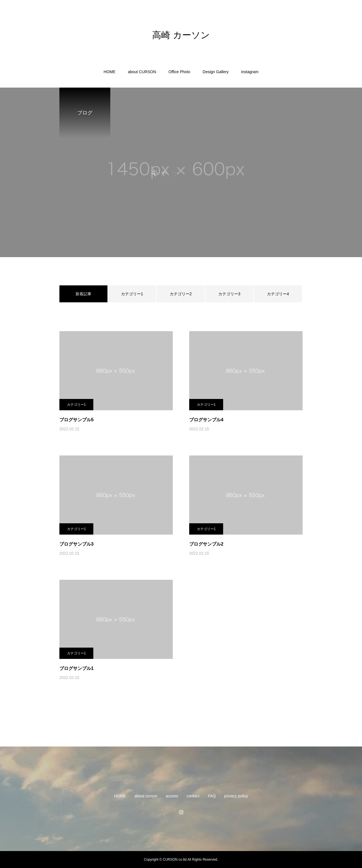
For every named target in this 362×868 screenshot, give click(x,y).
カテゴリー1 (132, 294)
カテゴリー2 (181, 294)
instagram (250, 72)
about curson (146, 796)
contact (193, 796)
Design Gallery (216, 72)
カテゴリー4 (278, 294)
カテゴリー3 (229, 294)
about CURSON (142, 72)
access (172, 796)
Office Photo (179, 72)
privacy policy (236, 796)
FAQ (212, 796)
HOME (109, 72)
